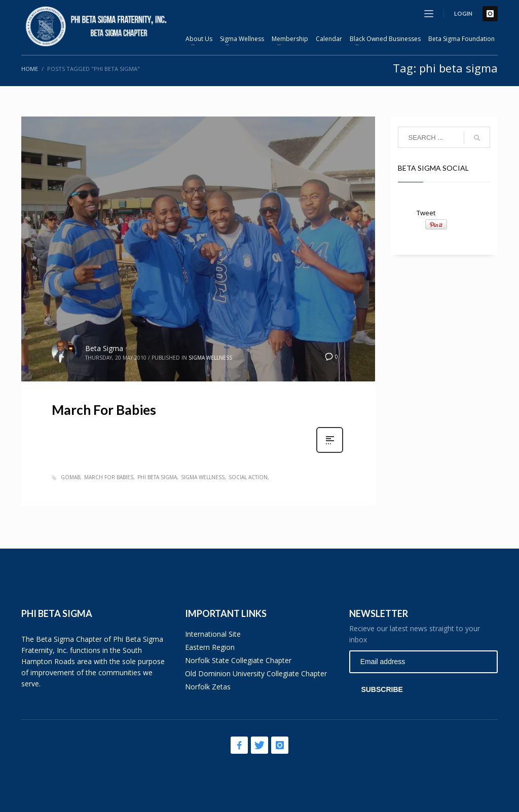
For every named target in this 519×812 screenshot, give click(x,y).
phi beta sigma (157, 477)
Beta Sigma (104, 348)
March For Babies (104, 410)
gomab (70, 477)
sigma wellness (203, 477)
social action (248, 477)
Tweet (426, 213)
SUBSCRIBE (382, 689)
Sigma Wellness (210, 358)
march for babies (109, 477)
